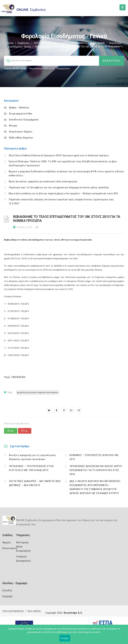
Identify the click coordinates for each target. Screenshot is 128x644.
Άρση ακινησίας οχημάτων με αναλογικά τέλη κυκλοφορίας (43, 181)
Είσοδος (7, 590)
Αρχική (7, 542)
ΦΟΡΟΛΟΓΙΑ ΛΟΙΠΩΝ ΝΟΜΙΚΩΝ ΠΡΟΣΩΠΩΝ (38, 392)
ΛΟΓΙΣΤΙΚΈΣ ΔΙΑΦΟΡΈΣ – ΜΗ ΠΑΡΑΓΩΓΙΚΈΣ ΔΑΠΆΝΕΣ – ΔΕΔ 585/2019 (35, 483)
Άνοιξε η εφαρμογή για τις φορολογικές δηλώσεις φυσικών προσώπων (32, 457)
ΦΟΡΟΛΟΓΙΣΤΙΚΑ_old (45, 43)
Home (10, 43)
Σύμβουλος (24, 43)
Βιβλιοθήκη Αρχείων (21, 138)
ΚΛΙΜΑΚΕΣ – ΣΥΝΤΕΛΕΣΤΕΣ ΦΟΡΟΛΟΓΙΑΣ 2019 (94, 457)
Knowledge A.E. (73, 613)
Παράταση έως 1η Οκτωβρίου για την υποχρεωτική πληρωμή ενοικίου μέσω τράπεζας (59, 187)
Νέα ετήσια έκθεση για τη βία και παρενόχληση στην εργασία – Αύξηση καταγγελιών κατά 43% (63, 193)
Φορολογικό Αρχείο (21, 132)
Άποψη (13, 126)
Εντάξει (65, 638)
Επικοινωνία (10, 548)
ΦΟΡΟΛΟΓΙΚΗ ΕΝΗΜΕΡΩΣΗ (75, 43)
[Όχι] (124, 636)
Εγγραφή (7, 596)
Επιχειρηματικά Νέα (20, 114)
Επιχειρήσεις (63, 68)
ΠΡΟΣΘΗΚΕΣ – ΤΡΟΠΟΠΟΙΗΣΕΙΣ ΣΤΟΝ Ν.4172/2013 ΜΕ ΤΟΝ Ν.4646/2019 (31, 468)
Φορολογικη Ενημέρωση (42, 68)
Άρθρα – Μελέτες (19, 108)
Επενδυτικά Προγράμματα (24, 120)
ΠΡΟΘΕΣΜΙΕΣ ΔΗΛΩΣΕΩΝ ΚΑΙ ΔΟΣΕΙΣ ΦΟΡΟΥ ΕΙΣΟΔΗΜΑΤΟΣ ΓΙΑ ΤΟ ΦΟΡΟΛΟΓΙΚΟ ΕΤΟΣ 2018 (96, 470)
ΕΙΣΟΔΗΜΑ (99, 43)
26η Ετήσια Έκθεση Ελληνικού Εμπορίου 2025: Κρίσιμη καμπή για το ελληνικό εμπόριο (59, 155)
